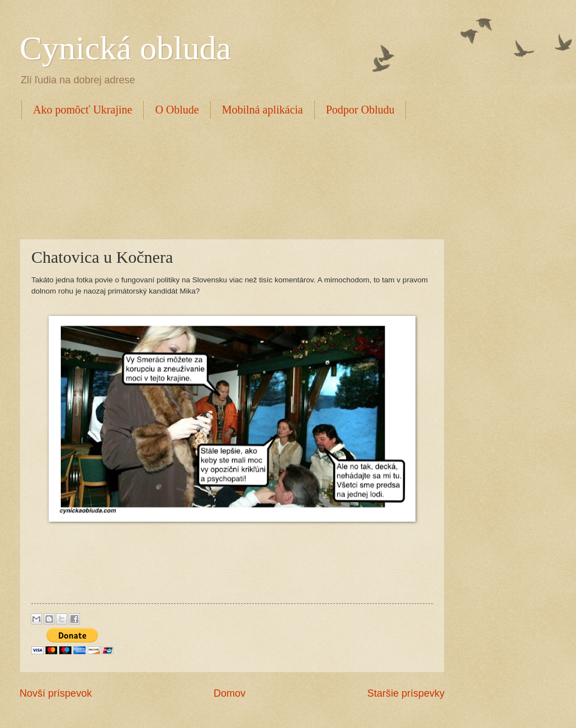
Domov (230, 693)
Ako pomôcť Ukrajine (82, 110)
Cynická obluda (125, 48)
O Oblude (177, 110)
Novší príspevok (56, 693)
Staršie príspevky (406, 693)
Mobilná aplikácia (263, 110)
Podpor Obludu (360, 110)
